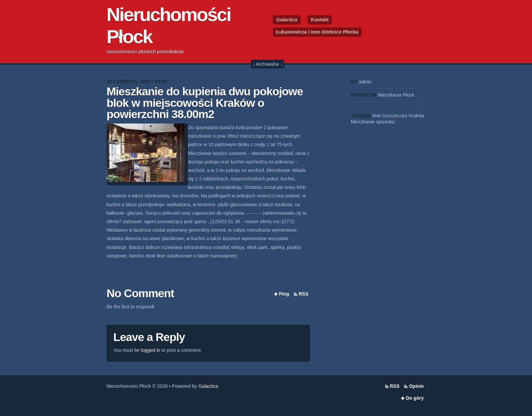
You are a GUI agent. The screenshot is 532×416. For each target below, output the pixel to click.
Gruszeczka (395, 116)
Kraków (416, 116)
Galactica (287, 20)
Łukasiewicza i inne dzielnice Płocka (317, 32)
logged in (150, 350)
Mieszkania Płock (396, 95)
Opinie (416, 386)
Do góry (415, 398)
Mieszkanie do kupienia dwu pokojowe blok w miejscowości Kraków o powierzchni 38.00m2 (205, 103)
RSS (303, 294)
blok (377, 116)
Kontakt (320, 20)
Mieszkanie (363, 122)
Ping (284, 294)
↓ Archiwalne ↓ (268, 64)
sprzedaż (386, 122)
